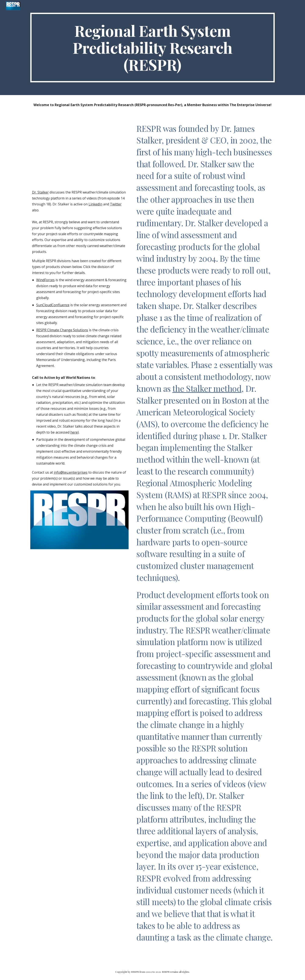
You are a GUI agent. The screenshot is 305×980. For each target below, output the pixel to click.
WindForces (45, 280)
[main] (152, 48)
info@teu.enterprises (71, 472)
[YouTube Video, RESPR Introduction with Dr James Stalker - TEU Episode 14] (79, 153)
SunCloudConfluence (53, 305)
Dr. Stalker (40, 192)
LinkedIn (95, 204)
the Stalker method (207, 388)
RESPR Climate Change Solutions (62, 330)
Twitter (116, 204)
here (74, 432)
